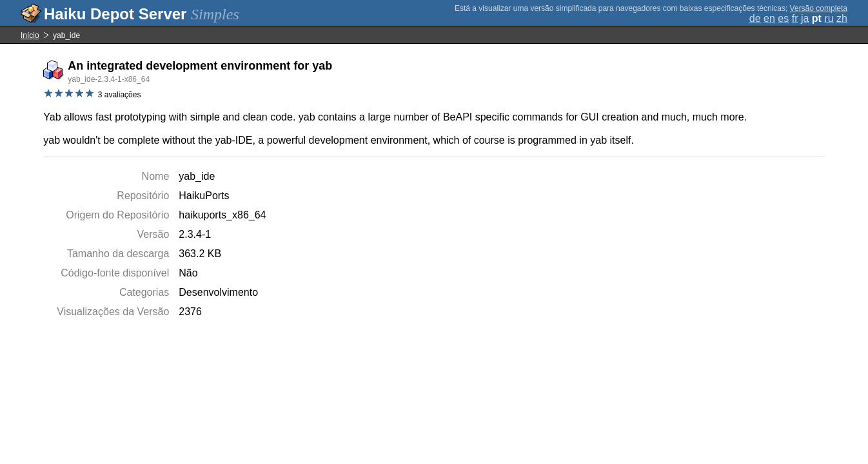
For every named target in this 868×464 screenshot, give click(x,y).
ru (829, 18)
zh (842, 18)
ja (805, 18)
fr (795, 18)
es (783, 18)
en (769, 18)
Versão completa (819, 8)
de (755, 18)
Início (30, 35)
